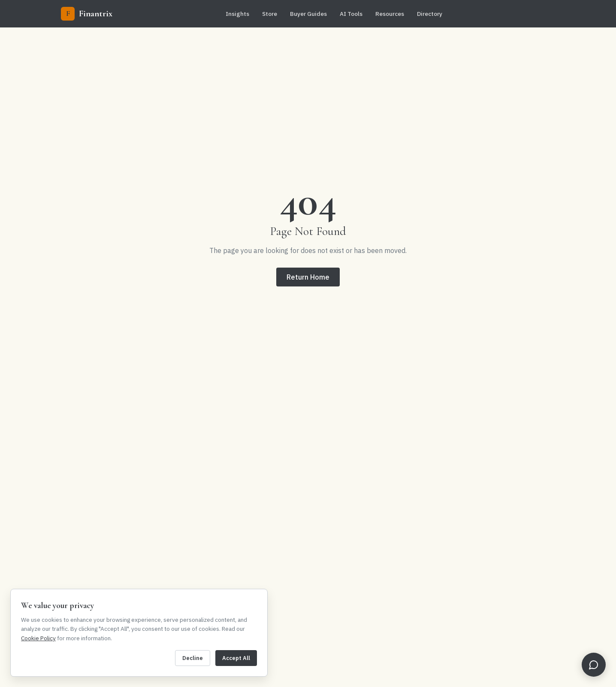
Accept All (236, 658)
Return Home (308, 277)
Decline (193, 658)
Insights (237, 14)
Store (270, 14)
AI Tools (351, 14)
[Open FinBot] (594, 665)
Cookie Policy (38, 638)
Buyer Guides (308, 14)
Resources (390, 14)
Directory (430, 14)
